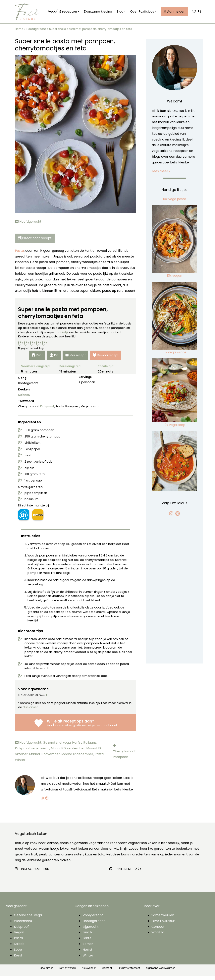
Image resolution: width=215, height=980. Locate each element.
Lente (87, 942)
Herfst (78, 746)
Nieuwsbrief (89, 972)
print (36, 359)
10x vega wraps (174, 356)
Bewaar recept (107, 359)
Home (19, 33)
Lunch (87, 936)
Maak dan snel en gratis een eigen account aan (81, 729)
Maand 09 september (69, 752)
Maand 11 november (45, 758)
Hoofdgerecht (36, 33)
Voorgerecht (93, 919)
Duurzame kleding (98, 13)
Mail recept (75, 359)
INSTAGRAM (30, 873)
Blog (120, 13)
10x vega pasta (175, 203)
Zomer (88, 948)
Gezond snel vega (57, 746)
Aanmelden (174, 13)
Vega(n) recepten (62, 13)
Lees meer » (161, 175)
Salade (19, 948)
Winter (20, 764)
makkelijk (62, 336)
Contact (158, 930)
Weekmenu (23, 925)
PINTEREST (124, 873)
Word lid (158, 936)
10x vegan (175, 279)
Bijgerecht (91, 930)
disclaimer (30, 711)
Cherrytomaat (125, 755)
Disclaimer (46, 972)
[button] (201, 13)
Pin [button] (53, 359)
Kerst (18, 959)
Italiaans (24, 398)
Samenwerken (163, 919)
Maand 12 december (78, 758)
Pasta (19, 254)
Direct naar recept (35, 242)
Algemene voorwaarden (161, 972)
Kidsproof (47, 410)
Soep (18, 953)
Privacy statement (129, 972)
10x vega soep (174, 429)
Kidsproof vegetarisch (33, 752)
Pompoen (120, 761)
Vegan (19, 936)
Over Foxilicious (142, 13)
